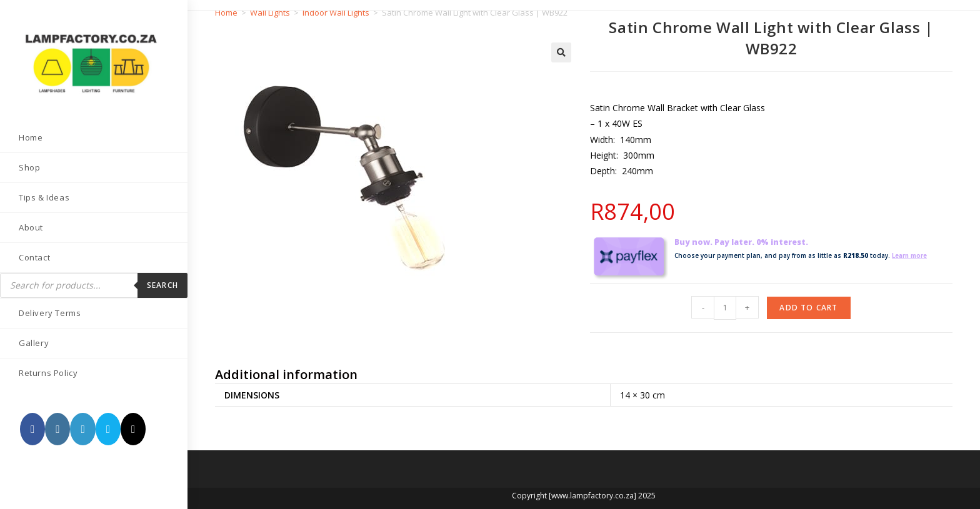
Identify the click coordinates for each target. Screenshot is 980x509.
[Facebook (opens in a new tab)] (32, 429)
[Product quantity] (725, 308)
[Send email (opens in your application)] (108, 429)
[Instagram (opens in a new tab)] (57, 429)
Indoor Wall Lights (336, 12)
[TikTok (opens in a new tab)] (133, 429)
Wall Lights (270, 12)
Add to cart (808, 308)
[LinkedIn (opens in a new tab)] (82, 429)
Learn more (912, 255)
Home (226, 12)
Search (162, 285)
